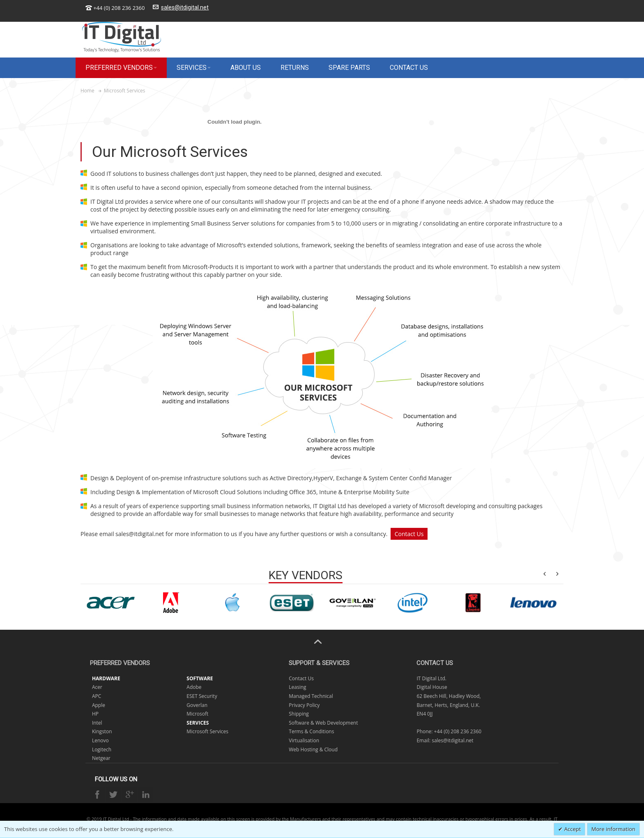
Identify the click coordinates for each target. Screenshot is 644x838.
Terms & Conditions (311, 731)
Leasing (297, 687)
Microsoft (197, 714)
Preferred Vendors (120, 663)
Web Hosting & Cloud (313, 749)
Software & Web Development (323, 723)
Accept (572, 829)
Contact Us (409, 534)
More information (613, 829)
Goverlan (197, 705)
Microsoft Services (207, 731)
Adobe (194, 687)
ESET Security (202, 696)
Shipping (299, 714)
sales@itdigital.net (185, 7)
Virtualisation (304, 740)
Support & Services (319, 663)
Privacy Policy (304, 705)
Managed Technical (311, 696)
